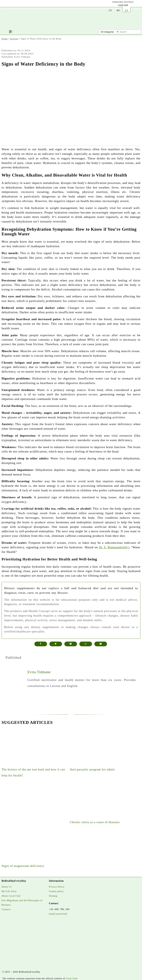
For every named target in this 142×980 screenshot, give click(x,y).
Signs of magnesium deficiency (23, 866)
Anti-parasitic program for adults (92, 769)
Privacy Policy (57, 887)
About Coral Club (11, 896)
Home (5, 39)
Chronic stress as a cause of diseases (95, 822)
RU (118, 10)
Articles (14, 39)
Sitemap (53, 896)
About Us (7, 887)
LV (111, 10)
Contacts (6, 909)
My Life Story (9, 891)
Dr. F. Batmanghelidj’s (114, 547)
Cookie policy (56, 891)
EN (126, 11)
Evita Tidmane (39, 672)
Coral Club (123, 5)
